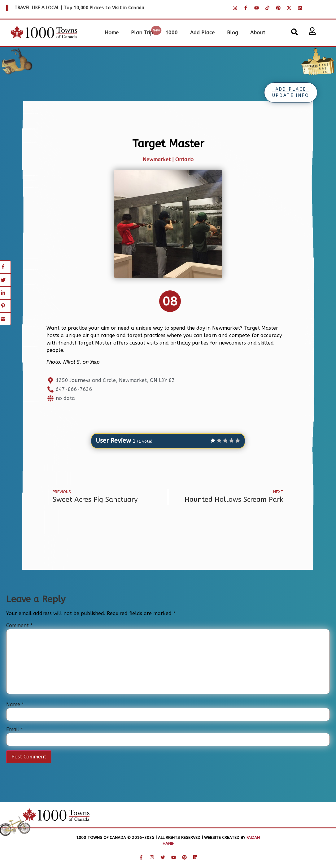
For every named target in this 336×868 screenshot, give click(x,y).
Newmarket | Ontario (168, 160)
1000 (172, 33)
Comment (19, 626)
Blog (232, 33)
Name (15, 705)
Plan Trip (142, 33)
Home (112, 33)
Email (15, 730)
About (258, 33)
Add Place (202, 33)
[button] (295, 32)
